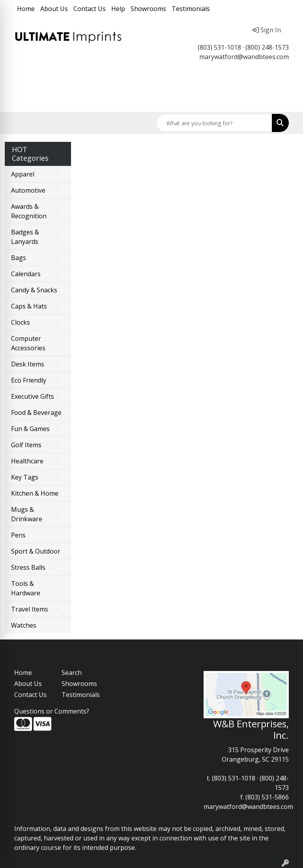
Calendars (26, 274)
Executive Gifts (33, 396)
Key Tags (25, 477)
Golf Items (26, 445)
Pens (18, 535)
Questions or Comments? (52, 711)
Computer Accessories (28, 343)
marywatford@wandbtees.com (244, 57)
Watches (24, 625)
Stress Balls (28, 567)
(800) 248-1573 (267, 47)
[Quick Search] (214, 123)
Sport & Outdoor (36, 551)
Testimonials (191, 9)
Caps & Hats (29, 306)
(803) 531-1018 (219, 47)
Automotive (28, 190)
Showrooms (148, 9)
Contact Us (90, 9)
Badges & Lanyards (25, 237)
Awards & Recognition (29, 211)
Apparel (23, 174)
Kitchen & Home (35, 493)
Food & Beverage (36, 413)
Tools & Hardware (26, 588)
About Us (54, 9)
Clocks (21, 322)
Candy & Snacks (34, 290)
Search (72, 673)
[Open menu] (287, 100)
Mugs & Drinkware (27, 514)
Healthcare (27, 461)
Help (118, 9)
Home (26, 9)
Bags (19, 258)
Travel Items (30, 609)
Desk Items (28, 364)
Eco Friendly (29, 380)
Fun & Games (30, 429)
